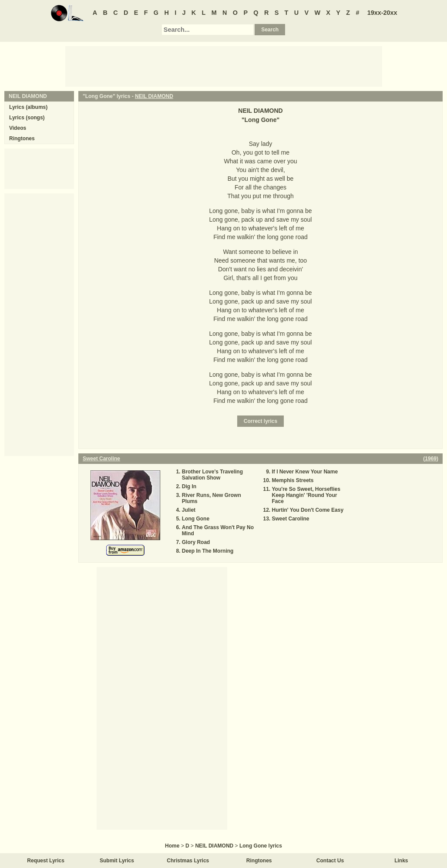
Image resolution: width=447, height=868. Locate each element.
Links (401, 861)
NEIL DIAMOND (154, 96)
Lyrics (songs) (27, 118)
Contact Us (330, 861)
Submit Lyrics (117, 861)
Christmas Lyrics (188, 861)
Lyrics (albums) (28, 107)
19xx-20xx (382, 13)
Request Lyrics (46, 861)
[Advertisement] (224, 66)
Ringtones (22, 138)
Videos (18, 128)
